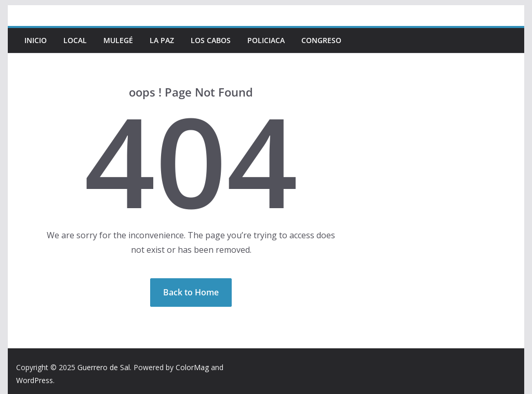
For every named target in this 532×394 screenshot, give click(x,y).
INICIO (36, 40)
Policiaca (266, 40)
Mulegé (118, 40)
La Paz (162, 40)
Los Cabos (211, 40)
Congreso (321, 40)
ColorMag (192, 367)
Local (75, 40)
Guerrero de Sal (104, 367)
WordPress (35, 380)
